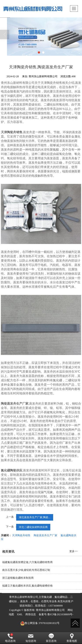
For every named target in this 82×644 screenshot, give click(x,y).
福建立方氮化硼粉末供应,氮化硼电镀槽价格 (27, 586)
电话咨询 (10, 638)
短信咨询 (31, 638)
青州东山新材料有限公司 (50, 610)
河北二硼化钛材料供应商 (33, 527)
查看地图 (72, 638)
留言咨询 (51, 638)
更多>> (73, 551)
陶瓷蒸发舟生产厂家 (45, 535)
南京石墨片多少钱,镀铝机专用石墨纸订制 (26, 570)
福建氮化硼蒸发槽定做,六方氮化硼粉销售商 (27, 562)
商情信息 (31, 614)
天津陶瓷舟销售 (21, 535)
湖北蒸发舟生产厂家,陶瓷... (35, 517)
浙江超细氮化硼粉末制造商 (18, 578)
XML (20, 614)
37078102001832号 (40, 623)
